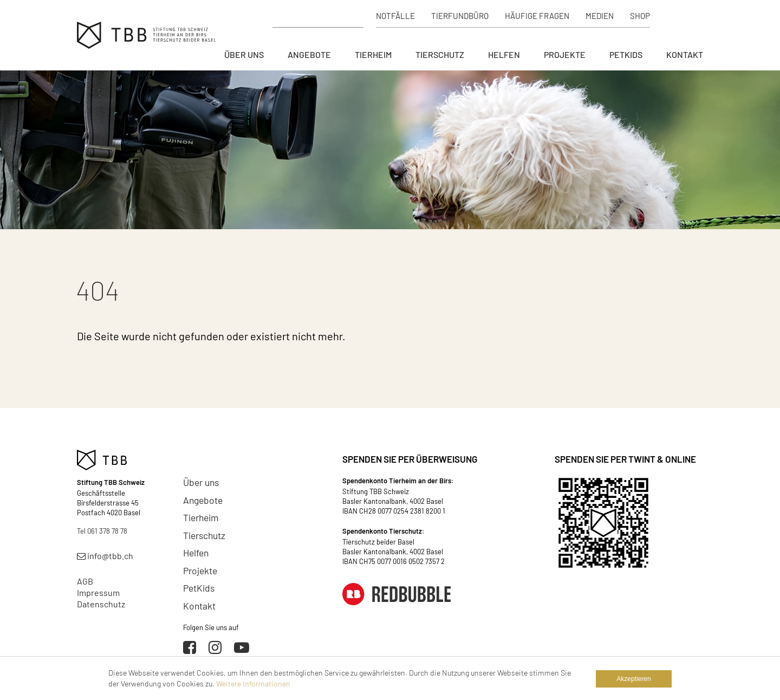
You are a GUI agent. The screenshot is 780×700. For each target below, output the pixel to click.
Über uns (244, 54)
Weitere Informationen (253, 683)
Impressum (98, 592)
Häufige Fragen (537, 16)
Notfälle (395, 16)
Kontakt (685, 54)
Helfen (504, 54)
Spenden (682, 16)
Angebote (309, 54)
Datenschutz (101, 604)
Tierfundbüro (460, 16)
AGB (85, 581)
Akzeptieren (633, 679)
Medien (600, 16)
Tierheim (373, 54)
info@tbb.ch (105, 556)
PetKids (626, 54)
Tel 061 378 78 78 (102, 531)
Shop (640, 16)
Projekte (565, 54)
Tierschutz (440, 54)
